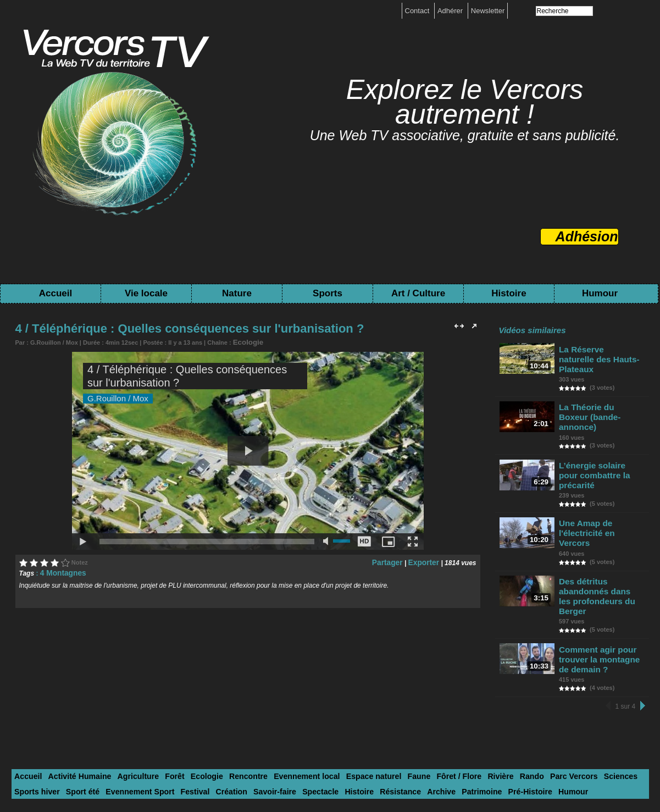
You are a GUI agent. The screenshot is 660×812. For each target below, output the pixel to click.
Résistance (321, 717)
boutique (346, 766)
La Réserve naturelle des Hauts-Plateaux (597, 353)
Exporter (426, 561)
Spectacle (247, 717)
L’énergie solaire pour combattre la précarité (600, 443)
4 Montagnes (60, 571)
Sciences (569, 703)
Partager (393, 561)
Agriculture (127, 703)
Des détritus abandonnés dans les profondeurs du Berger (601, 536)
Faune (385, 703)
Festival (132, 717)
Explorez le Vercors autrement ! (465, 102)
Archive (358, 717)
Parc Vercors (526, 703)
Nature (237, 293)
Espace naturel (343, 703)
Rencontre (228, 703)
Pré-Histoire (439, 717)
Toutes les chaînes (318, 775)
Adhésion (587, 236)
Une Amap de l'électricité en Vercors (600, 487)
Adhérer (451, 11)
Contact (418, 11)
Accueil (56, 293)
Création (166, 717)
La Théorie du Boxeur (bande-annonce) (599, 397)
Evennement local (282, 703)
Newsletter (488, 11)
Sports (328, 293)
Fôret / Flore (421, 703)
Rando (487, 703)
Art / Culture (418, 293)
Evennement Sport (82, 717)
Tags (368, 775)
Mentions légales (296, 766)
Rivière (459, 703)
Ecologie (246, 341)
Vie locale (146, 293)
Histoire (509, 293)
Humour (600, 293)
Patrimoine (395, 717)
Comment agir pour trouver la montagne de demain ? (602, 590)
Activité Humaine (74, 703)
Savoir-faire (206, 717)
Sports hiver (611, 703)
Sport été (30, 717)
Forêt (161, 703)
